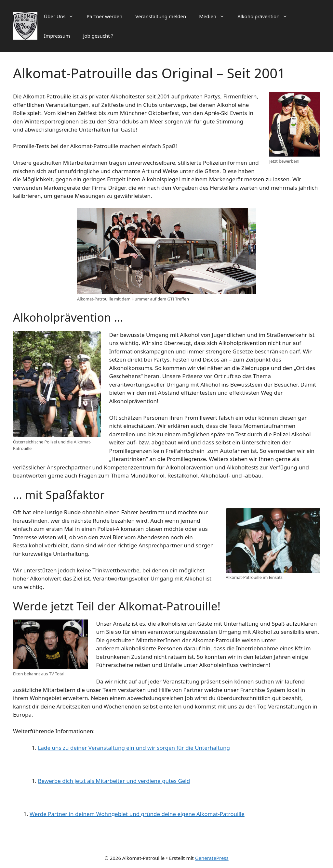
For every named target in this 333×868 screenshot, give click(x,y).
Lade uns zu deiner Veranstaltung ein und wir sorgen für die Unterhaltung (134, 748)
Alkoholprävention (266, 16)
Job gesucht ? (98, 36)
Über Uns (62, 16)
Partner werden (104, 16)
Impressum (57, 36)
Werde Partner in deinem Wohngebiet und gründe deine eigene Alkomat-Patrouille (137, 814)
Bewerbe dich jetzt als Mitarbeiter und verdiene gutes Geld (114, 781)
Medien (215, 16)
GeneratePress (212, 858)
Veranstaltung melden (161, 16)
